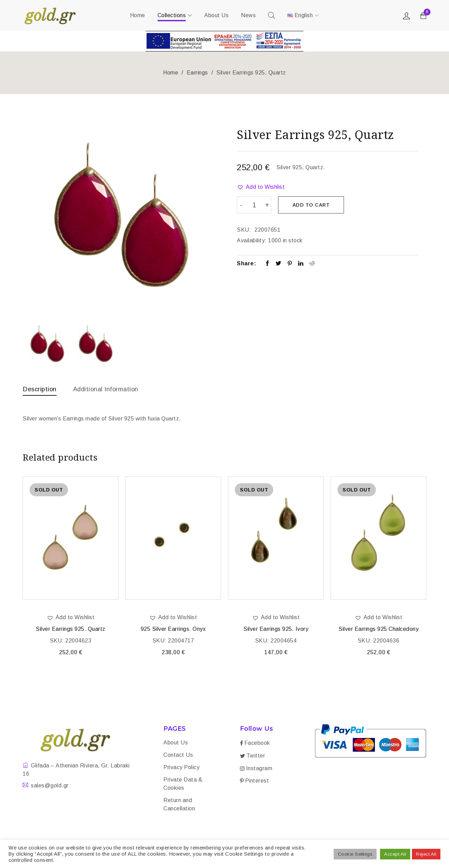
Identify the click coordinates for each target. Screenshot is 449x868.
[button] (261, 187)
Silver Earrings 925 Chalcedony (378, 630)
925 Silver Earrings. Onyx (173, 630)
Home (171, 73)
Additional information (112, 389)
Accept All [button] (395, 854)
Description (41, 389)
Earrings (197, 73)
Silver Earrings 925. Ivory (276, 630)
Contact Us (178, 756)
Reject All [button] (426, 854)
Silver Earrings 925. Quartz (71, 630)
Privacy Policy (181, 769)
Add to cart (313, 205)
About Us (176, 744)
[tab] (41, 391)
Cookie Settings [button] (355, 854)
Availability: (252, 239)
